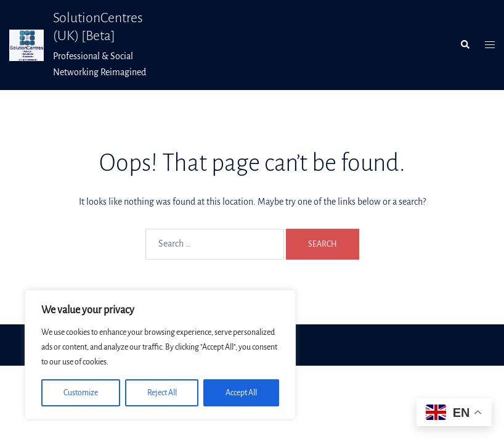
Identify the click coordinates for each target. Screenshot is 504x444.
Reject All (162, 393)
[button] (465, 45)
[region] (160, 355)
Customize (81, 393)
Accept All (241, 393)
